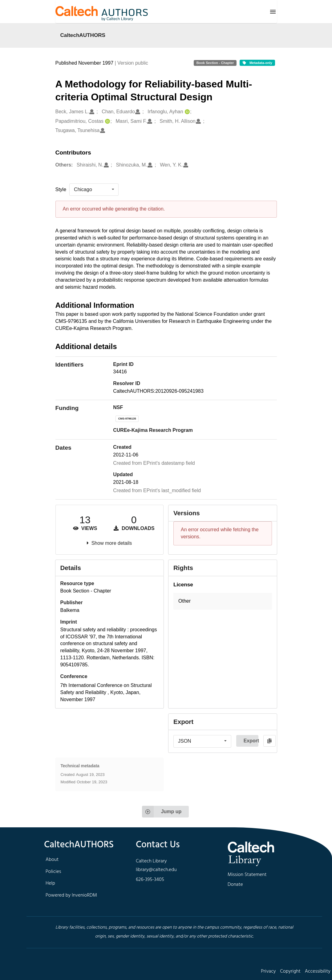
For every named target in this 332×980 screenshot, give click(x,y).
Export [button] (251, 741)
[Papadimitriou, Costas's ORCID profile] (107, 121)
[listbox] (94, 190)
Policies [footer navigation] (53, 872)
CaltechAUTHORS (83, 35)
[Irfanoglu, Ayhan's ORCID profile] (186, 112)
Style (61, 189)
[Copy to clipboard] (270, 741)
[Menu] (273, 12)
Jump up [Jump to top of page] (162, 812)
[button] (223, 601)
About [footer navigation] (52, 860)
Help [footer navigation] (50, 883)
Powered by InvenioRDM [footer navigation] (71, 895)
